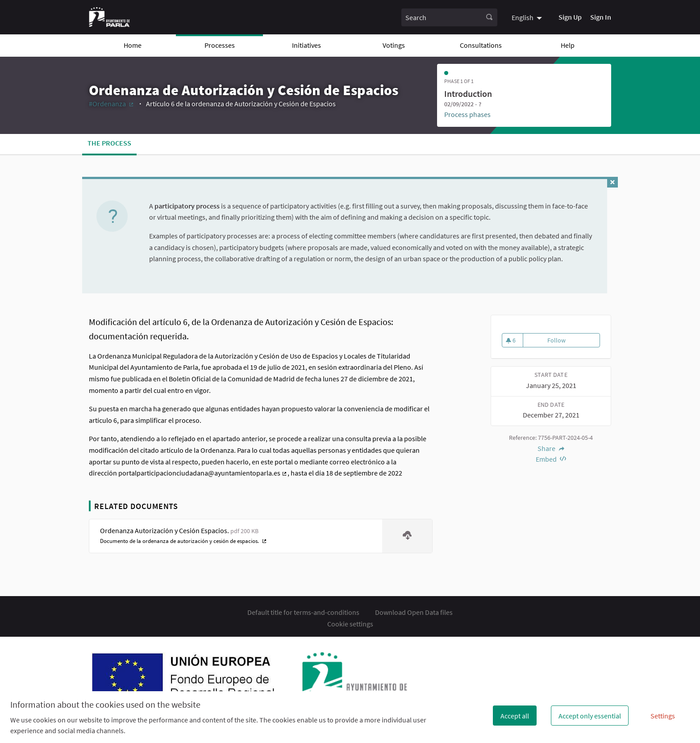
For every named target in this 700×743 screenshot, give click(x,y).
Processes (220, 45)
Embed (551, 459)
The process (109, 143)
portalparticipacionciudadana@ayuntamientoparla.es (203, 473)
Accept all (515, 716)
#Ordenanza (112, 104)
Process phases (467, 114)
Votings (394, 45)
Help (568, 45)
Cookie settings (350, 624)
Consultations (481, 45)
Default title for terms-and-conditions (303, 612)
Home (133, 45)
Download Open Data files (414, 612)
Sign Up (570, 17)
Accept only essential (590, 716)
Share (551, 448)
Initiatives (306, 45)
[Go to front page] (110, 17)
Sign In (601, 17)
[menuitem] (528, 17)
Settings (663, 716)
